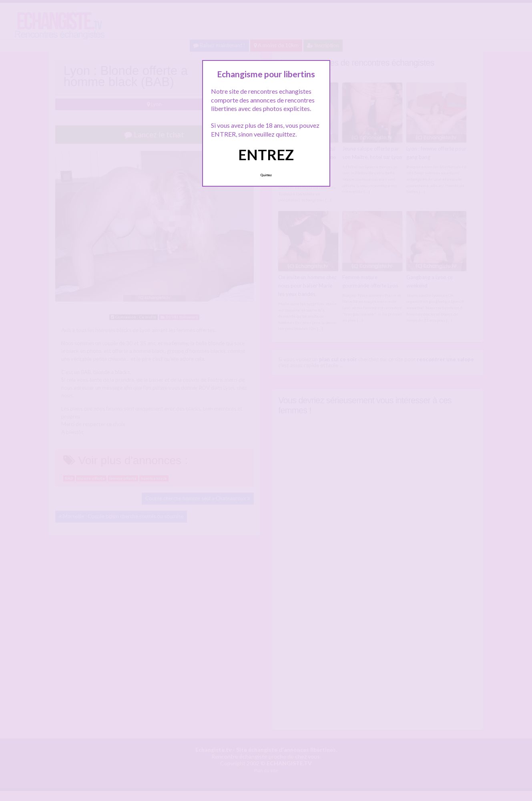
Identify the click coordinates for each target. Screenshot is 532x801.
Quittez (266, 175)
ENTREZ (266, 155)
